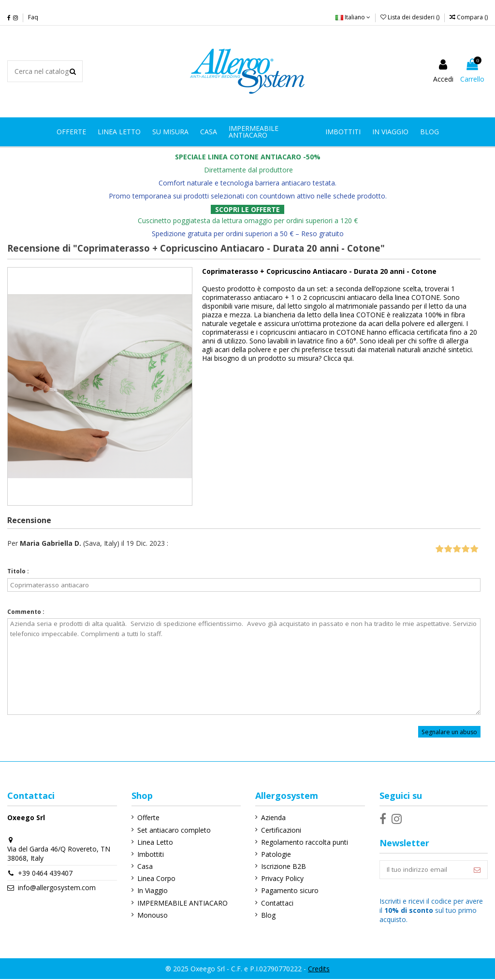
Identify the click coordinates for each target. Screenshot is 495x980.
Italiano (353, 17)
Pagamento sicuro (288, 890)
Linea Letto (154, 842)
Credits (319, 969)
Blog (267, 915)
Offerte (147, 817)
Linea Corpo (155, 878)
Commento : (26, 612)
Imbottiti (150, 854)
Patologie (275, 854)
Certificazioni (280, 830)
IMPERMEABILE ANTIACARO (182, 903)
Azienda (272, 817)
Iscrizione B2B (282, 866)
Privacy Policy (281, 878)
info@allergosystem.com (57, 888)
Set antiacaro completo (173, 830)
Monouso (152, 915)
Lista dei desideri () (411, 17)
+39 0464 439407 (45, 873)
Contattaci (276, 903)
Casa (144, 866)
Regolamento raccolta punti (303, 842)
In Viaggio (152, 890)
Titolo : (18, 571)
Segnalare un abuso (449, 731)
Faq (33, 17)
